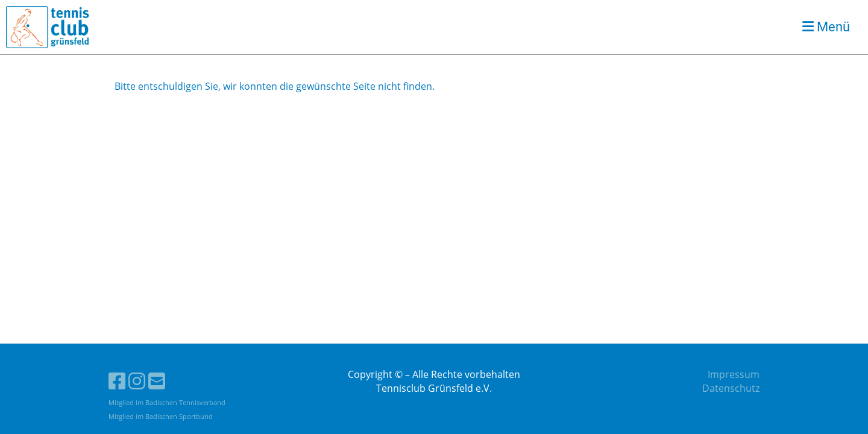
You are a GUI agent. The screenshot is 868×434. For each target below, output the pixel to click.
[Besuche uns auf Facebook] (117, 381)
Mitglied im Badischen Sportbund (161, 416)
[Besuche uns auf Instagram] (137, 381)
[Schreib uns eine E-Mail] (157, 381)
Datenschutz (731, 388)
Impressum (734, 374)
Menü (826, 27)
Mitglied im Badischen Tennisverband (167, 402)
